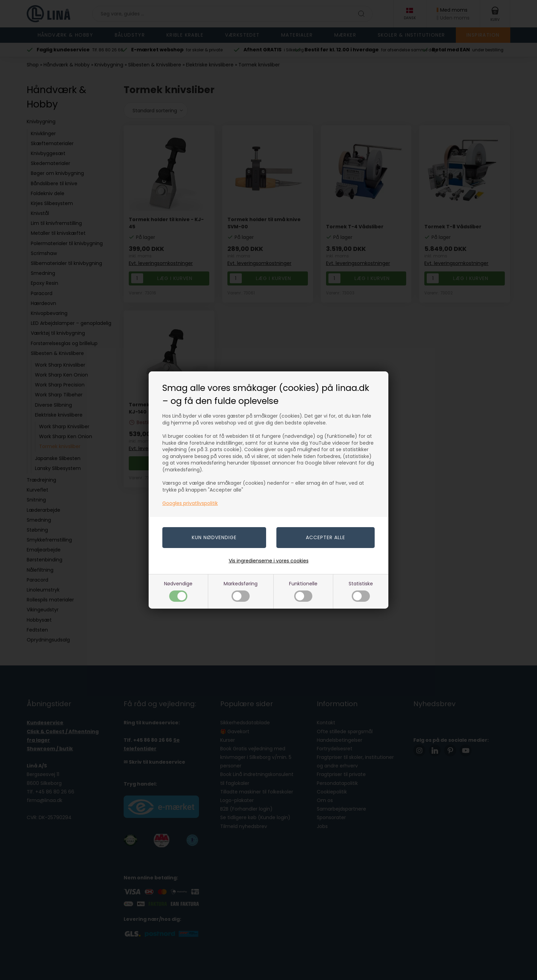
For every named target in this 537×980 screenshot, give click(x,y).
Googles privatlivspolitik (190, 503)
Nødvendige (178, 591)
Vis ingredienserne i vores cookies (269, 561)
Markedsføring (241, 591)
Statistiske (361, 591)
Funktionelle (303, 591)
